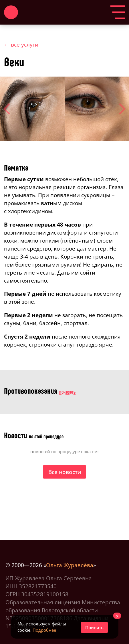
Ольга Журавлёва (70, 565)
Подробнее (44, 630)
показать (67, 392)
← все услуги (21, 44)
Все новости (65, 472)
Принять (94, 627)
